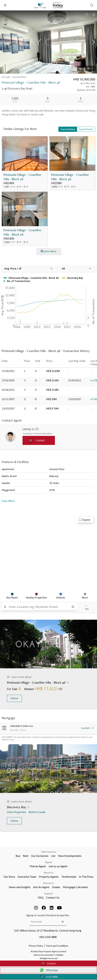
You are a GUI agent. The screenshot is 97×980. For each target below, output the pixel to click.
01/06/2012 (8, 390)
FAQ (41, 897)
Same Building (68, 129)
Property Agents (49, 877)
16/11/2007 (8, 399)
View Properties (17, 812)
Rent (26, 856)
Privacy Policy (36, 946)
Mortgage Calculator (76, 887)
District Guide (37, 812)
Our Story (9, 877)
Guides (56, 887)
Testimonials (69, 877)
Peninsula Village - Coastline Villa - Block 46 (70, 177)
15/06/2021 (8, 371)
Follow (14, 698)
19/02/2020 (8, 380)
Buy (18, 856)
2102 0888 (49, 977)
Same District (86, 129)
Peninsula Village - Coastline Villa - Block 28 (22, 232)
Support (49, 893)
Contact (48, 963)
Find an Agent (38, 866)
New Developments (70, 856)
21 (90, 68)
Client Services (49, 852)
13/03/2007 (8, 409)
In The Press (86, 877)
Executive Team (27, 877)
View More (8, 501)
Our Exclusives (40, 856)
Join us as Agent (58, 866)
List (53, 856)
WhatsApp (49, 970)
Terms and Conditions (57, 946)
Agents (49, 862)
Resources (49, 883)
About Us (49, 873)
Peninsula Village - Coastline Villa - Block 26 (22, 177)
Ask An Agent (41, 887)
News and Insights (20, 887)
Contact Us (53, 897)
